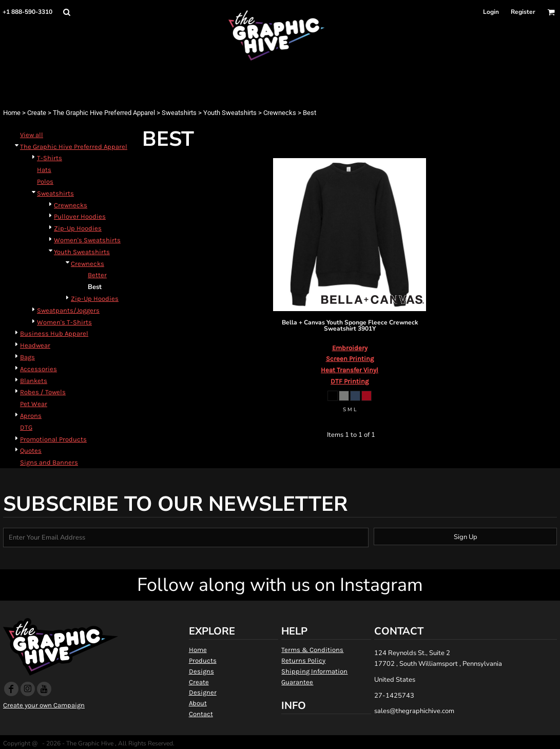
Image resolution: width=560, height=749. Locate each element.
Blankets (34, 381)
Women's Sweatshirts (87, 240)
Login (491, 12)
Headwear (35, 345)
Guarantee (297, 682)
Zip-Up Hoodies (78, 228)
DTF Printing (350, 381)
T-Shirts (50, 158)
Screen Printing (350, 359)
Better (97, 275)
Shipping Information (314, 671)
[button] (66, 12)
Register (523, 12)
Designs (201, 671)
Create (37, 113)
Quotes (31, 450)
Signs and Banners (49, 462)
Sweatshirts (179, 113)
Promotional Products (53, 439)
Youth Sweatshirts (230, 113)
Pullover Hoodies (80, 216)
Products (203, 660)
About (198, 703)
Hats (44, 170)
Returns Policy (303, 660)
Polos (45, 181)
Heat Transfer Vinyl (350, 370)
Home (12, 113)
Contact (201, 714)
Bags (27, 357)
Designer (203, 692)
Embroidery (350, 348)
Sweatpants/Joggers (68, 310)
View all (32, 135)
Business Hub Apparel (54, 333)
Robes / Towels (43, 392)
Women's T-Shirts (64, 322)
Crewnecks (280, 113)
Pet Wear (34, 404)
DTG (26, 427)
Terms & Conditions (312, 650)
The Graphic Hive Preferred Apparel (104, 113)
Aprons (31, 416)
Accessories (38, 369)
